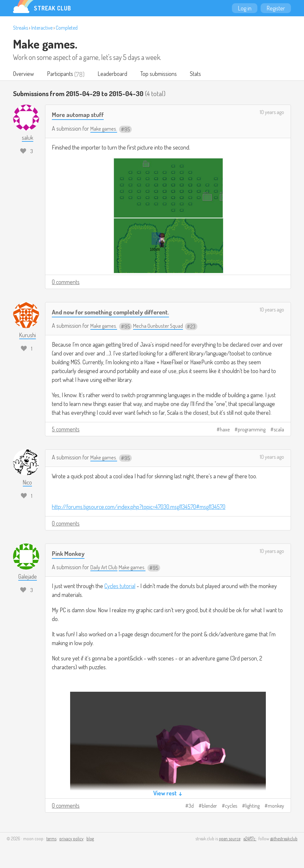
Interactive (42, 28)
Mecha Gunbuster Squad (163, 326)
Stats (201, 74)
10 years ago (272, 113)
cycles (231, 806)
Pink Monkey (70, 554)
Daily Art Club (105, 568)
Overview (24, 74)
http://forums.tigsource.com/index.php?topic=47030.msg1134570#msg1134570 (139, 507)
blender (209, 806)
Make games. (45, 44)
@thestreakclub (284, 839)
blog (90, 839)
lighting (252, 806)
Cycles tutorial (120, 586)
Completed (67, 28)
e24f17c (250, 839)
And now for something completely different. (117, 312)
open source (230, 839)
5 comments (66, 430)
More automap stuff (81, 115)
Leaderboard (115, 74)
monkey (276, 806)
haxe (225, 430)
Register (276, 8)
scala (279, 430)
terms (51, 839)
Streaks (21, 28)
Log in (245, 8)
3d (191, 806)
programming (252, 430)
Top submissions (163, 74)
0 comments (66, 282)
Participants (62, 74)
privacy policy (71, 839)
